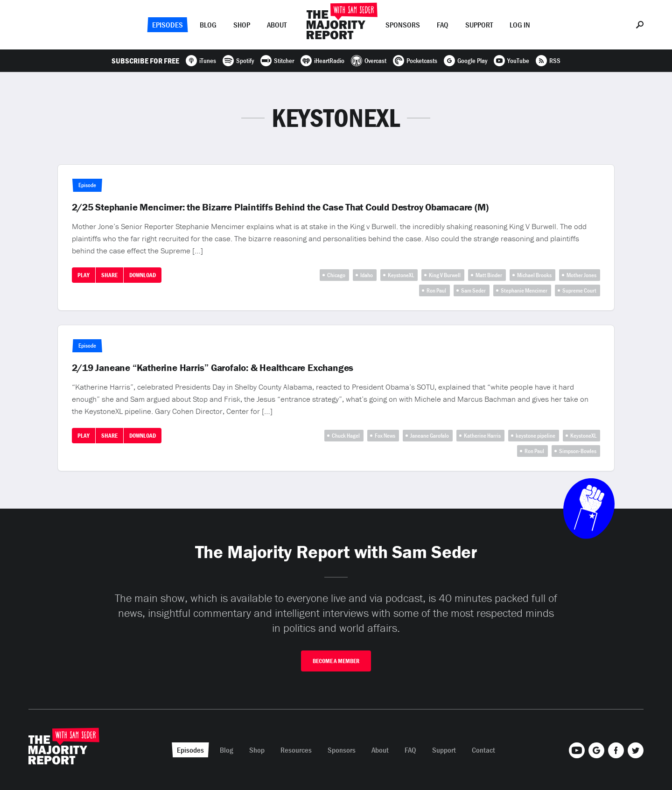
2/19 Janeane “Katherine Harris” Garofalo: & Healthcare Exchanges (213, 368)
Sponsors (403, 25)
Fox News (385, 436)
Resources (296, 750)
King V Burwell (445, 275)
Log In (520, 25)
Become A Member (336, 661)
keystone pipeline (535, 436)
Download (143, 275)
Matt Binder (489, 275)
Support (479, 25)
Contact (483, 750)
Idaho (367, 275)
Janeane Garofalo (430, 436)
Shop (242, 25)
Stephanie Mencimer (524, 290)
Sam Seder (473, 290)
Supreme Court (579, 290)
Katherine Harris (482, 436)
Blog (208, 25)
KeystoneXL (401, 275)
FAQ (443, 25)
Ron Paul (436, 290)
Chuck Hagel (346, 436)
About (277, 25)
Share (109, 275)
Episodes (168, 25)
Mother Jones (581, 275)
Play (84, 275)
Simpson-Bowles (578, 451)
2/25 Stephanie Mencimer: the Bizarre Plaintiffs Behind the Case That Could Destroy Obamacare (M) (280, 207)
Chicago (336, 275)
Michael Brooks (534, 275)
